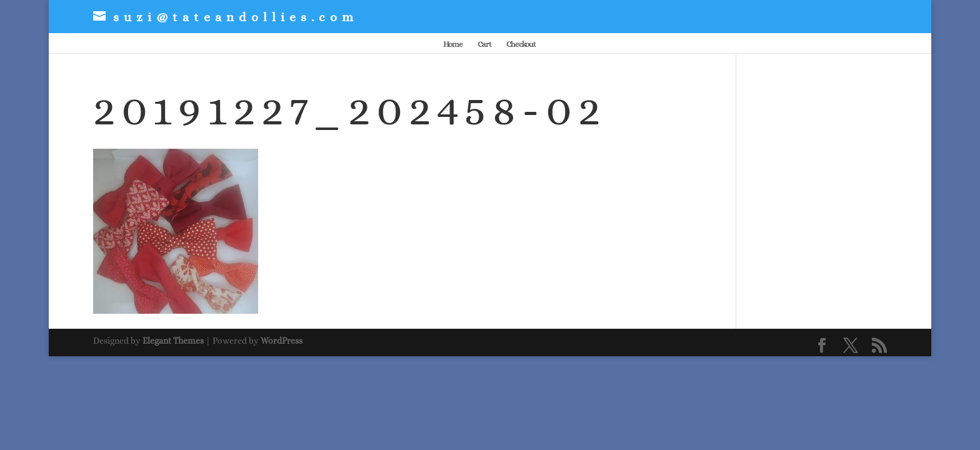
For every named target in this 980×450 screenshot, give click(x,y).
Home (453, 44)
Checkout (521, 44)
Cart (484, 44)
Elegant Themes (173, 341)
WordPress (282, 341)
